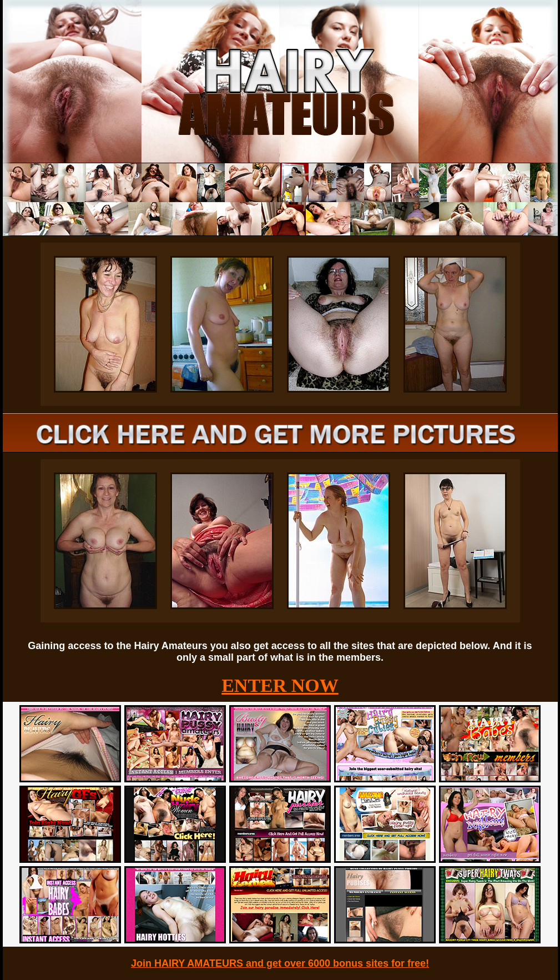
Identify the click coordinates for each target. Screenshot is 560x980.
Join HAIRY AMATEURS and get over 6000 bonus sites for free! (280, 963)
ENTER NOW (280, 685)
